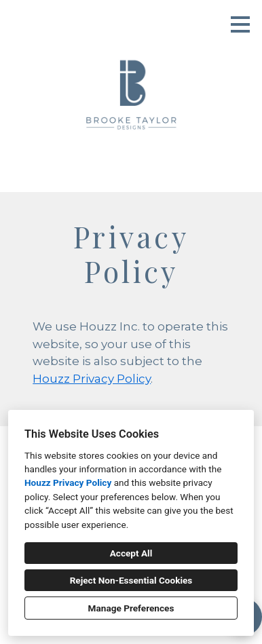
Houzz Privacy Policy (68, 482)
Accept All (131, 553)
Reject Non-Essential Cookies (131, 580)
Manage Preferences (131, 608)
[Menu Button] (240, 24)
